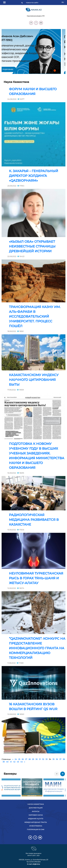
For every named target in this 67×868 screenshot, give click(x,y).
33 (46, 759)
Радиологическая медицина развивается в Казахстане (34, 520)
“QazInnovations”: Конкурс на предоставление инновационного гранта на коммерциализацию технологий (37, 648)
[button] (51, 71)
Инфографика (36, 826)
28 (30, 759)
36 (57, 759)
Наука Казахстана (36, 804)
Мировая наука (36, 815)
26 (23, 759)
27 (26, 759)
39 (4, 762)
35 (53, 759)
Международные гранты (36, 822)
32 (43, 759)
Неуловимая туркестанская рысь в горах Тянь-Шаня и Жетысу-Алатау (36, 578)
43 (18, 762)
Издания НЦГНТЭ (36, 819)
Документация (36, 808)
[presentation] (57, 774)
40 (7, 762)
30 (37, 759)
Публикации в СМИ (36, 830)
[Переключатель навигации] (4, 2)
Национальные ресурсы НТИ (36, 16)
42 (14, 762)
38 (64, 759)
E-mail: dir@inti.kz (33, 864)
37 (60, 759)
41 (11, 762)
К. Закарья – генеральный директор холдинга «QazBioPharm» (34, 176)
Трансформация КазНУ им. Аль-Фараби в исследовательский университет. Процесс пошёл (35, 316)
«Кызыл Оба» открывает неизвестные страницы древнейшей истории (32, 246)
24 (16, 759)
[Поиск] (33, 3)
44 (22, 762)
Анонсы (36, 811)
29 (33, 759)
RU (63, 2)
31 (40, 759)
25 (19, 759)
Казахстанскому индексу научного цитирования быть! (34, 380)
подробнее (12, 69)
